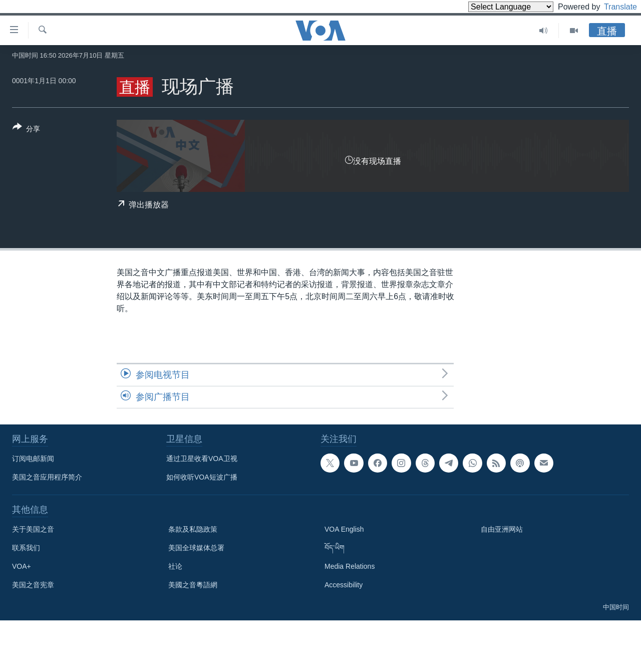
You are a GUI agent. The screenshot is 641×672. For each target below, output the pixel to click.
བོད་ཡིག (335, 548)
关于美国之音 (33, 529)
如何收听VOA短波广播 (202, 477)
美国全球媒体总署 (196, 548)
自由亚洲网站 (502, 529)
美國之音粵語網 (193, 585)
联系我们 (26, 548)
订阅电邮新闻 (33, 459)
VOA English (344, 529)
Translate (611, 7)
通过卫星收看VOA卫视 (202, 459)
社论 (175, 566)
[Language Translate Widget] (494, 7)
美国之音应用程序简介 (47, 477)
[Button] (26, 130)
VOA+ (22, 566)
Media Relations (350, 566)
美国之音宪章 (33, 585)
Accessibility (344, 585)
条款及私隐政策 (193, 529)
